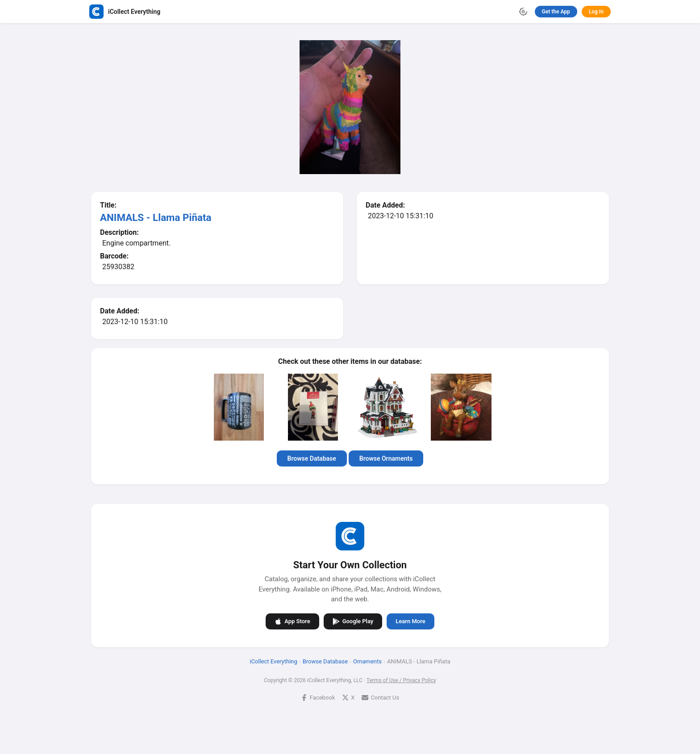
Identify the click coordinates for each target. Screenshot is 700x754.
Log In (596, 12)
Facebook (318, 697)
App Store (292, 621)
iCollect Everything (273, 661)
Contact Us (380, 697)
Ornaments (367, 661)
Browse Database (312, 458)
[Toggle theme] (523, 12)
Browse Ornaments (386, 458)
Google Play (353, 621)
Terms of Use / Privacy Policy (401, 680)
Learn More (410, 621)
